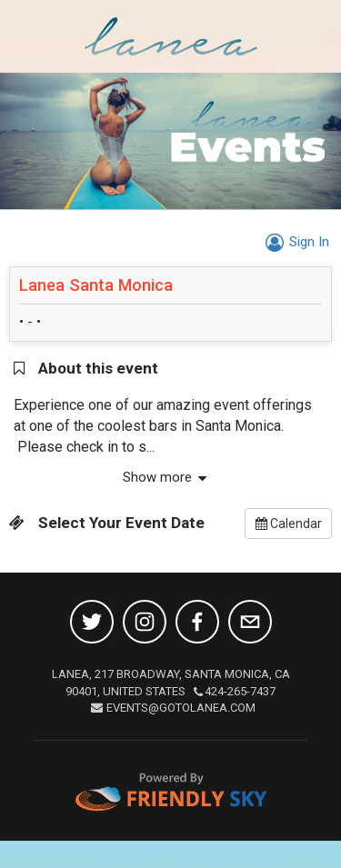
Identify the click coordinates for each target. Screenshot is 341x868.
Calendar (289, 524)
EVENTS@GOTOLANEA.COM (173, 708)
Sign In (295, 242)
